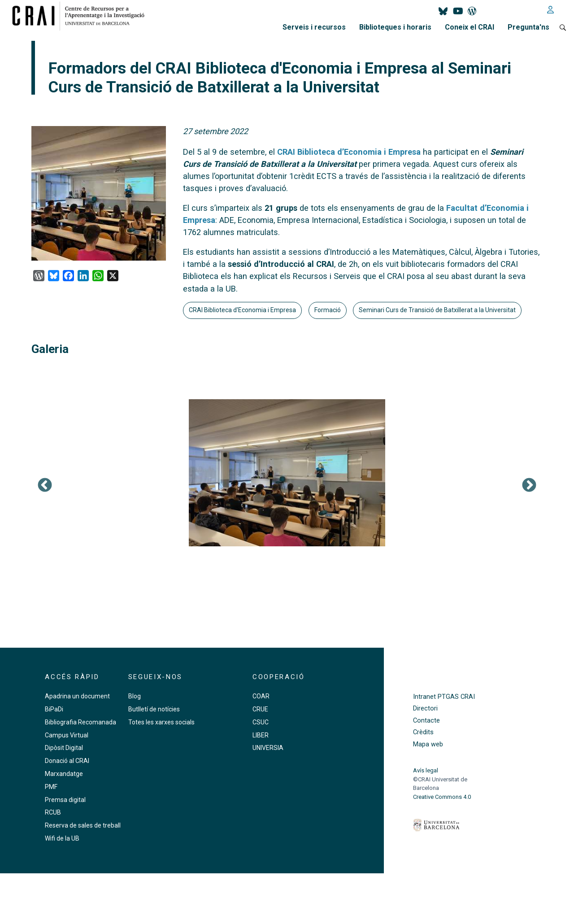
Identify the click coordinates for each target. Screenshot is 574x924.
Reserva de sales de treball (83, 825)
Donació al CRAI (67, 761)
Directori (425, 708)
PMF (51, 787)
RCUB (53, 812)
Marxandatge (64, 774)
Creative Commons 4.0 (442, 797)
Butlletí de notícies (154, 709)
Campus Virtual (67, 735)
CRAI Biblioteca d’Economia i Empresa (349, 152)
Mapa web (428, 744)
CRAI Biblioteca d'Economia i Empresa (242, 310)
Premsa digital (65, 800)
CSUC (261, 722)
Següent (529, 486)
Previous (45, 486)
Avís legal (426, 770)
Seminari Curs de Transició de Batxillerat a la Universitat (437, 310)
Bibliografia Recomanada (80, 722)
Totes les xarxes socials (161, 722)
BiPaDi (54, 709)
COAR (261, 696)
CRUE (260, 709)
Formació (328, 310)
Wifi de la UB (62, 838)
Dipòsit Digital (64, 748)
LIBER (261, 735)
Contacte (426, 721)
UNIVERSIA (268, 748)
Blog (135, 696)
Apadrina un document (77, 696)
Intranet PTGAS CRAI (444, 697)
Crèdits (423, 732)
